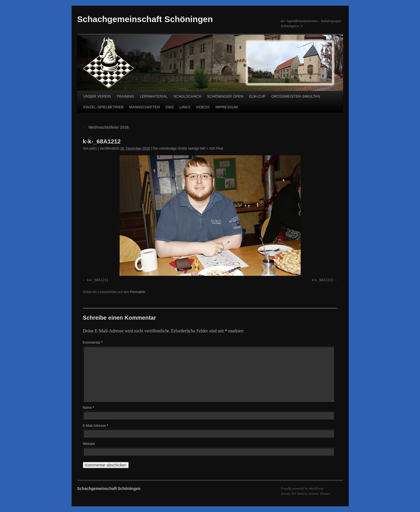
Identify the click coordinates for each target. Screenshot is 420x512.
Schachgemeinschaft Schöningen (145, 19)
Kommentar (93, 343)
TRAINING (125, 96)
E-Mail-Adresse (96, 426)
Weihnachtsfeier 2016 (106, 127)
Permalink (138, 292)
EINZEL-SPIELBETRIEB (104, 107)
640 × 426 (207, 149)
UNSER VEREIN (97, 96)
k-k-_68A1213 (322, 280)
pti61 (93, 149)
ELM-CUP (257, 96)
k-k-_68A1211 (98, 280)
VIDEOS (203, 107)
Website (89, 444)
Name (89, 408)
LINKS (185, 107)
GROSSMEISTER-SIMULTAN (296, 96)
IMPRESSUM (226, 107)
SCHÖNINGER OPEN (225, 96)
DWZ (170, 107)
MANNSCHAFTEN (145, 107)
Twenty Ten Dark (292, 494)
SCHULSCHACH (187, 96)
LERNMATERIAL (154, 96)
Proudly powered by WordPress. (303, 489)
